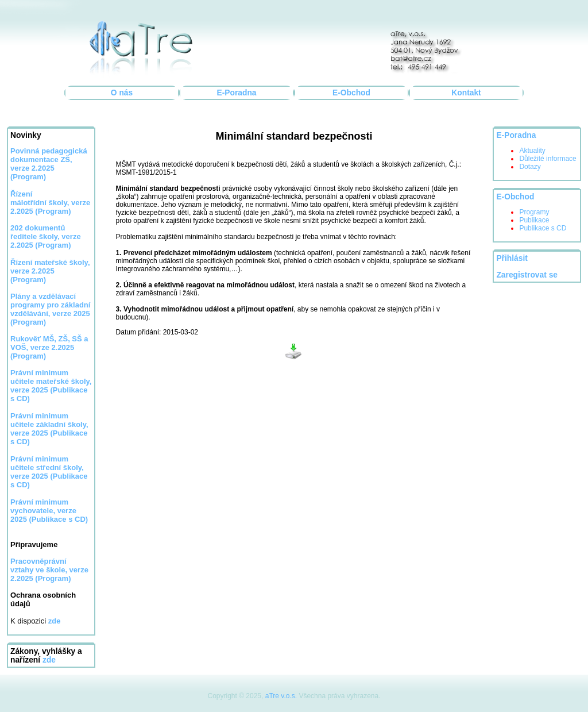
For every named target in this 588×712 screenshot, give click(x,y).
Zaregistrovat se (527, 275)
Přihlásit (512, 258)
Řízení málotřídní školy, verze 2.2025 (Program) (50, 203)
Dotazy (530, 167)
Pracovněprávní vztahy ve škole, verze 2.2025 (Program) (49, 570)
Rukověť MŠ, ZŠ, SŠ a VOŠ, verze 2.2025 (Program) (49, 347)
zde (49, 660)
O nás (122, 93)
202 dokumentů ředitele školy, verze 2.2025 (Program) (46, 236)
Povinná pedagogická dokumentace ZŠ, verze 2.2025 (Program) (49, 164)
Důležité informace (548, 159)
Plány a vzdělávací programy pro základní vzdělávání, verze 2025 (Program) (50, 309)
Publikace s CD (543, 228)
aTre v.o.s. (281, 696)
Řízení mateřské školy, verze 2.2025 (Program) (50, 271)
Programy (534, 212)
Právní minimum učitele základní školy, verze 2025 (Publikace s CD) (49, 429)
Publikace (534, 220)
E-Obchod (351, 93)
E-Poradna (237, 93)
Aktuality (532, 151)
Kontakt (466, 93)
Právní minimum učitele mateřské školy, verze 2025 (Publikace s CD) (51, 386)
